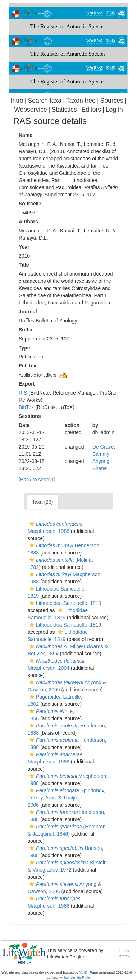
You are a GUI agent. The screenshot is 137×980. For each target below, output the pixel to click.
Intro (17, 101)
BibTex (26, 407)
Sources (112, 101)
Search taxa (45, 101)
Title (24, 265)
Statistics (64, 110)
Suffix (26, 330)
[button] (32, 524)
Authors (28, 222)
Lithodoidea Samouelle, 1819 (64, 603)
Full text (28, 366)
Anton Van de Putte (75, 977)
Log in (114, 110)
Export (27, 384)
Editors (91, 110)
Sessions (30, 416)
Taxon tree (81, 101)
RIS (23, 393)
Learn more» (125, 954)
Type (24, 348)
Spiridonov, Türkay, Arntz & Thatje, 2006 (67, 798)
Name (26, 135)
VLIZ (83, 972)
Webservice (30, 110)
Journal (28, 312)
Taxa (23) (42, 502)
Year (24, 247)
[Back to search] (37, 480)
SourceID (30, 204)
